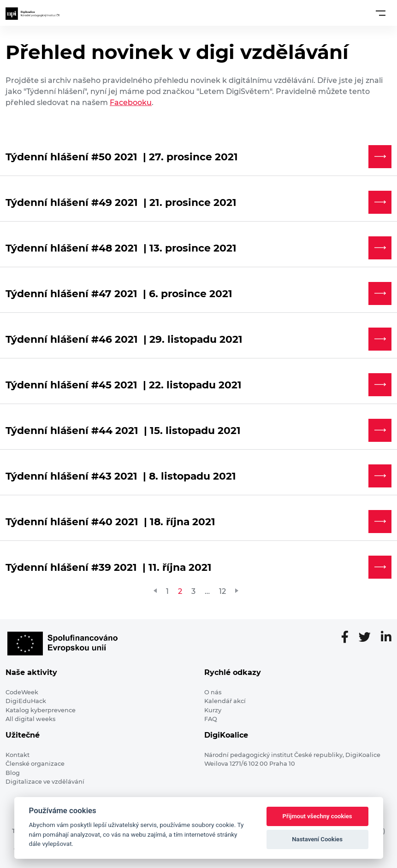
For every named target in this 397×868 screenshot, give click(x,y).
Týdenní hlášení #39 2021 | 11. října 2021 (109, 567)
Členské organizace (35, 764)
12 (222, 591)
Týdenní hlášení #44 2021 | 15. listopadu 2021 (123, 430)
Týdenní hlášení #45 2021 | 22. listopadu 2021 (124, 385)
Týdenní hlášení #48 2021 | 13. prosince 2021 (121, 248)
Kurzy (213, 710)
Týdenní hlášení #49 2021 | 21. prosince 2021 (121, 202)
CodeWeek (22, 692)
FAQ (211, 719)
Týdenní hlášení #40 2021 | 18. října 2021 (110, 522)
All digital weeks (30, 719)
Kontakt (18, 755)
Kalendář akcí (225, 701)
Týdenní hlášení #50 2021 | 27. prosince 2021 (122, 157)
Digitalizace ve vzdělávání (45, 782)
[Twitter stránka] (368, 638)
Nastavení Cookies (317, 839)
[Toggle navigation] (381, 13)
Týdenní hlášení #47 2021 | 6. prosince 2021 (119, 293)
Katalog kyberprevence (41, 710)
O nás (213, 692)
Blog (13, 773)
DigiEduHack (26, 701)
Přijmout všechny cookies (317, 816)
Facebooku (131, 103)
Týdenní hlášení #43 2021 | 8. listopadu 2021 (121, 476)
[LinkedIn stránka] (386, 638)
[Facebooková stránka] (349, 638)
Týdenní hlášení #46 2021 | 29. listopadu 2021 (124, 339)
